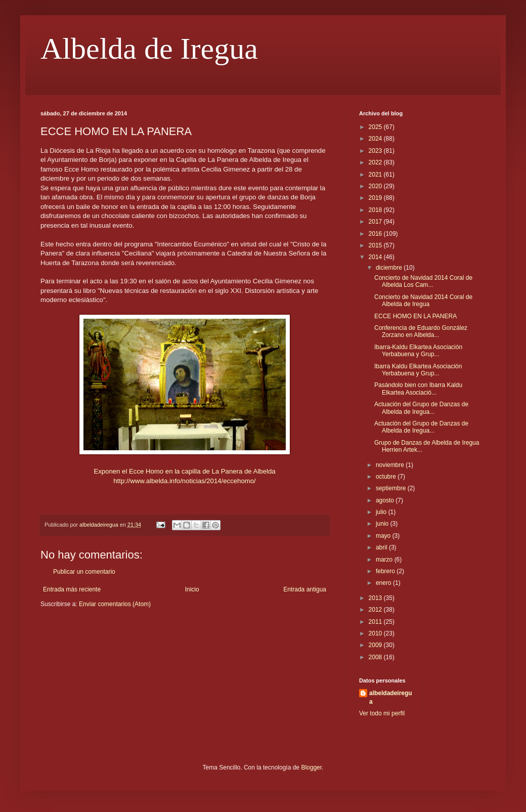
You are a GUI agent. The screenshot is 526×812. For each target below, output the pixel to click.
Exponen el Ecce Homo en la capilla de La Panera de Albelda (184, 471)
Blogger (311, 767)
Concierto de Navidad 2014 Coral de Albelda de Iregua (423, 301)
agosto (386, 500)
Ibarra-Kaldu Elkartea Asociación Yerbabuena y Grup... (418, 351)
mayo (384, 536)
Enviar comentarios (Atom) (115, 604)
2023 (376, 151)
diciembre (390, 268)
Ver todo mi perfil (382, 713)
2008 (376, 657)
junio (383, 524)
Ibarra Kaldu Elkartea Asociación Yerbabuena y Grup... (418, 370)
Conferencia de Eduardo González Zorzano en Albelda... (421, 331)
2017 (376, 222)
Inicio (192, 589)
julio (382, 512)
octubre (387, 477)
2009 (376, 645)
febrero (386, 571)
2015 (376, 245)
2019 (376, 198)
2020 (376, 186)
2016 (376, 234)
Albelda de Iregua (149, 49)
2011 (376, 622)
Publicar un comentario (84, 572)
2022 (376, 162)
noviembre (391, 465)
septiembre (392, 488)
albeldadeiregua (391, 697)
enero (384, 583)
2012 (376, 610)
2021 (376, 175)
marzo (385, 560)
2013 (376, 598)
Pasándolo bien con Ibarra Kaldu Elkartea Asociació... (418, 389)
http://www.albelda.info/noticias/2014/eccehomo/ (185, 481)
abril (382, 547)
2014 (376, 257)
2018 (376, 210)
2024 (376, 139)
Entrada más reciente (72, 589)
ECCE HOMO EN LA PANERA (415, 316)
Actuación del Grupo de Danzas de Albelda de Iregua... (421, 408)
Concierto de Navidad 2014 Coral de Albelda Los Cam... (423, 281)
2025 (376, 127)
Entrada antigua (305, 589)
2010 (376, 633)
